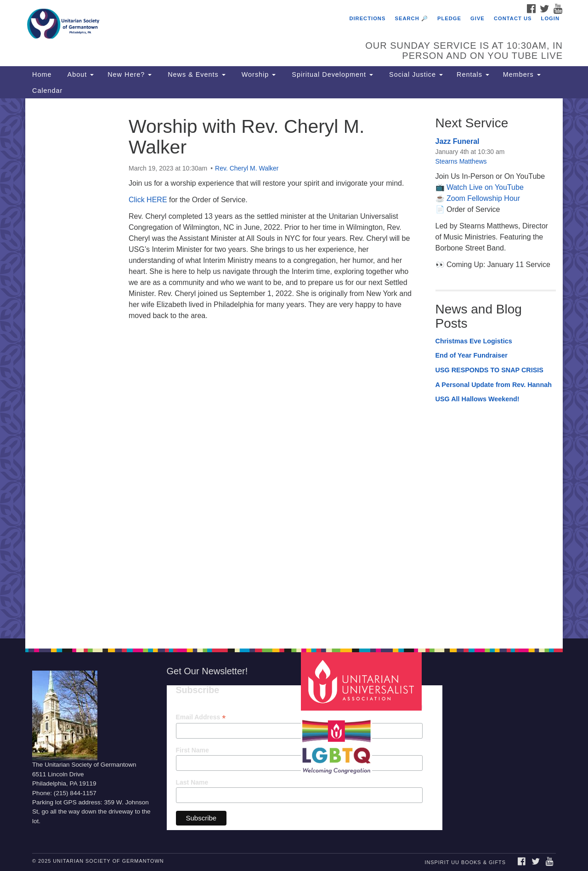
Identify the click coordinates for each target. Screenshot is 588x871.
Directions (367, 18)
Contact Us (513, 18)
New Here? (130, 74)
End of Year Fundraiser (472, 355)
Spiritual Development (331, 74)
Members (522, 74)
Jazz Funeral (458, 141)
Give (478, 18)
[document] (294, 368)
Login (550, 18)
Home (42, 74)
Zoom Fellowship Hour (483, 198)
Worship (258, 74)
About (79, 74)
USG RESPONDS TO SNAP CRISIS (489, 370)
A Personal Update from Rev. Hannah (494, 385)
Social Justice (415, 74)
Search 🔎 (412, 18)
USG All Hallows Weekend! (478, 399)
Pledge (449, 18)
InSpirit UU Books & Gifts (465, 862)
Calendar (47, 91)
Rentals (473, 74)
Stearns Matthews (461, 161)
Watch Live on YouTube (485, 187)
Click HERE (148, 200)
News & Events (195, 74)
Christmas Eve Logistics (474, 341)
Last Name (192, 782)
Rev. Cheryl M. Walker (247, 168)
